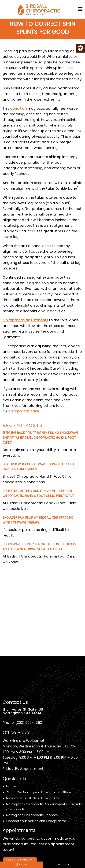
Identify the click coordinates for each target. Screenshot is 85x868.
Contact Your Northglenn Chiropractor (36, 821)
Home (11, 786)
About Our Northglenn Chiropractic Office (39, 792)
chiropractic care (24, 411)
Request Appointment (20, 860)
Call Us (21, 865)
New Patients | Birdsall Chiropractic (33, 798)
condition (19, 108)
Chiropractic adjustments (25, 320)
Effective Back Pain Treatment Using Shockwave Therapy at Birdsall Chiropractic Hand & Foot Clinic (40, 438)
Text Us (64, 865)
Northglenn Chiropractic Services (32, 815)
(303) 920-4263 (29, 723)
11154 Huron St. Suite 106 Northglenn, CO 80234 (23, 711)
